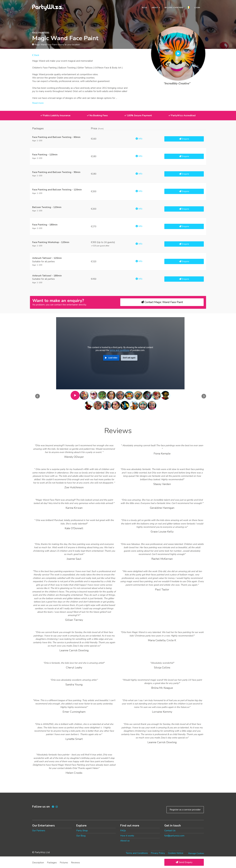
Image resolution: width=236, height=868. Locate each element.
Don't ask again (129, 358)
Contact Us (170, 831)
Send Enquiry (184, 862)
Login (197, 8)
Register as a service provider (185, 810)
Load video (113, 358)
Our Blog (81, 836)
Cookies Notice (176, 853)
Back (36, 55)
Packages (52, 863)
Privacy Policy (158, 853)
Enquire (184, 139)
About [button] (156, 8)
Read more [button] (38, 103)
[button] (188, 8)
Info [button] (139, 139)
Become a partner (174, 8)
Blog (144, 8)
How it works (127, 836)
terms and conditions (120, 350)
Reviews (75, 863)
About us (125, 841)
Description (38, 863)
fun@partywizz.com (174, 836)
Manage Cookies (196, 853)
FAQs (123, 831)
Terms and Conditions (137, 853)
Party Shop (82, 831)
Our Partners (39, 831)
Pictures (64, 863)
